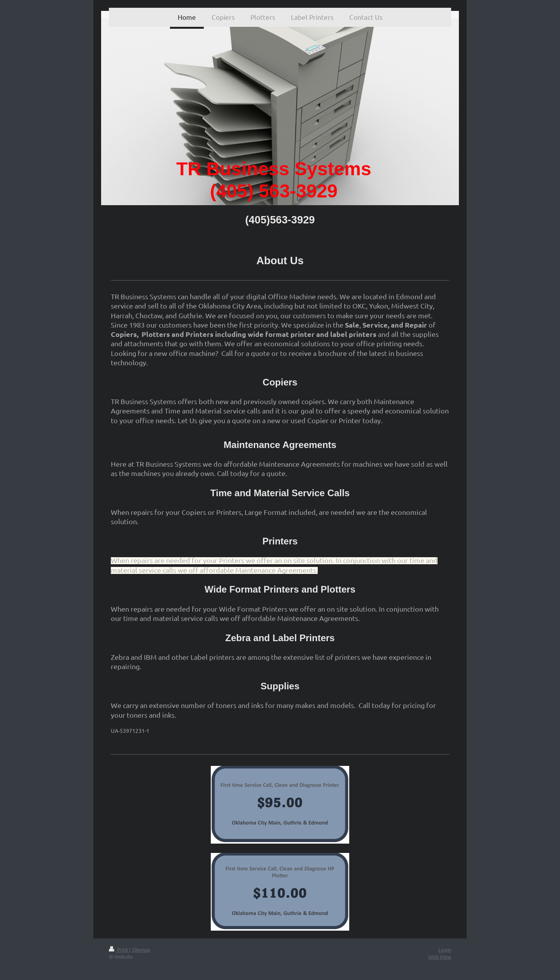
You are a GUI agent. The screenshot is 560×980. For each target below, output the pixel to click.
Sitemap (141, 949)
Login (445, 949)
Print (119, 949)
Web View (440, 956)
